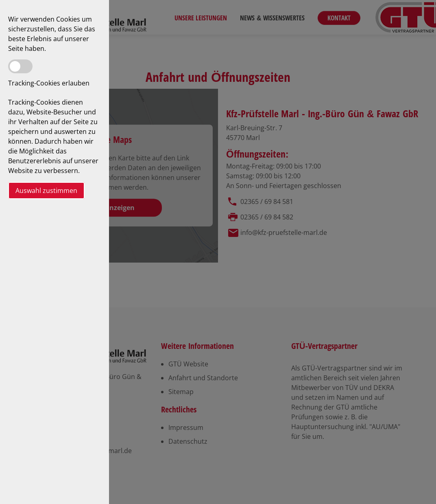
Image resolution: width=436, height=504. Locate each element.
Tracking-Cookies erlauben (49, 83)
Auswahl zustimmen (46, 191)
